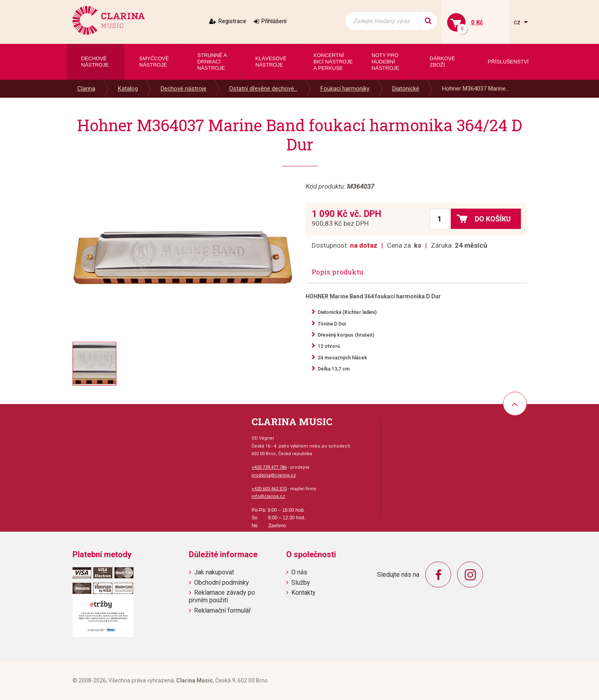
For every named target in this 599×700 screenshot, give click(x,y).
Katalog (128, 89)
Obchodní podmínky (222, 583)
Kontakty (303, 593)
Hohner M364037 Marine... (476, 89)
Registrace (232, 21)
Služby (301, 583)
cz (518, 22)
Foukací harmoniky (345, 89)
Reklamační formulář (222, 610)
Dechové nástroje (184, 89)
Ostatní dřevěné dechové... (263, 89)
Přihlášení (274, 21)
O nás (299, 572)
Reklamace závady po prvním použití (222, 596)
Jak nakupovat (214, 572)
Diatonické (406, 89)
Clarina (86, 89)
